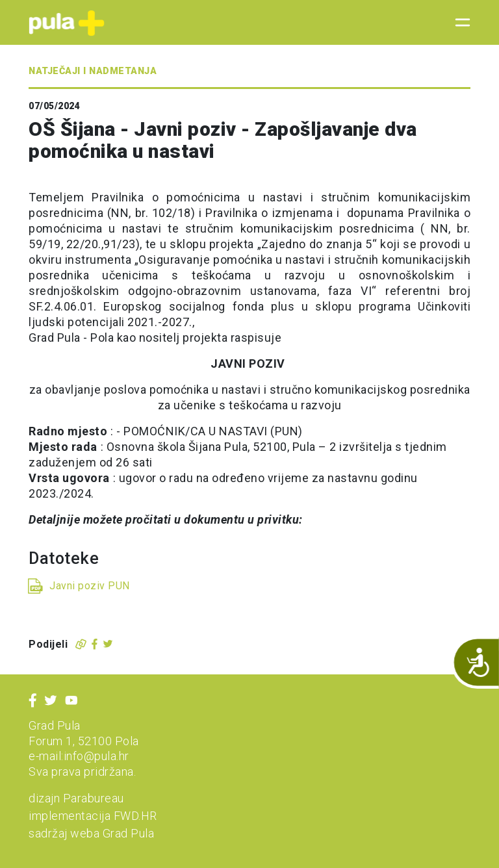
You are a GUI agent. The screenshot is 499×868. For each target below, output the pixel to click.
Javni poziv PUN (90, 586)
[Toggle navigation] (459, 23)
